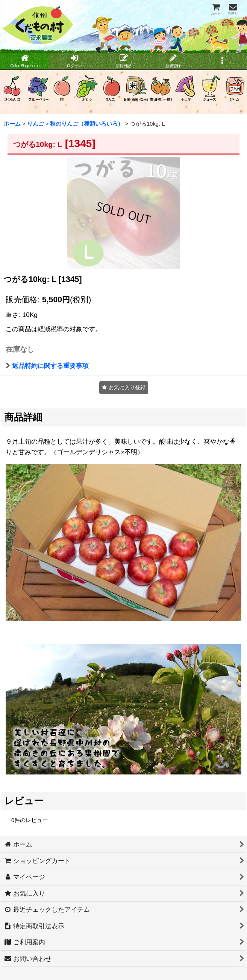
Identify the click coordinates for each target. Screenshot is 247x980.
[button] (222, 62)
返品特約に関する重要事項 (47, 366)
